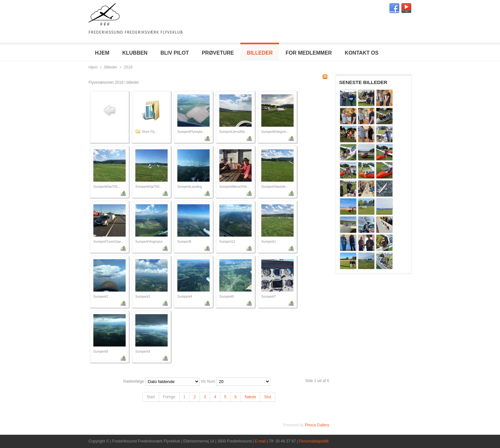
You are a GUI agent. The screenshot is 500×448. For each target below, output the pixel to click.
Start (151, 397)
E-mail (260, 441)
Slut (268, 397)
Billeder (111, 67)
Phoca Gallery (317, 425)
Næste (250, 397)
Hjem (93, 67)
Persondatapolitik (314, 441)
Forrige (169, 397)
